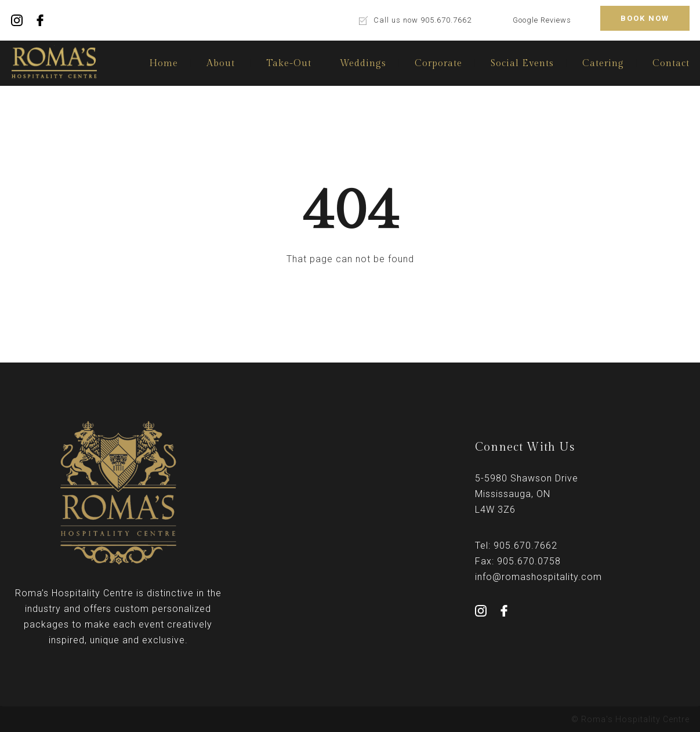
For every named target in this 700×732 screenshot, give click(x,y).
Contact (671, 64)
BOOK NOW (645, 18)
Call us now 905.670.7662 (422, 20)
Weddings (363, 64)
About (221, 64)
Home (164, 64)
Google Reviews (542, 20)
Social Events (522, 64)
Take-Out (289, 64)
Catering (603, 64)
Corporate (438, 64)
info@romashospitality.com (538, 577)
